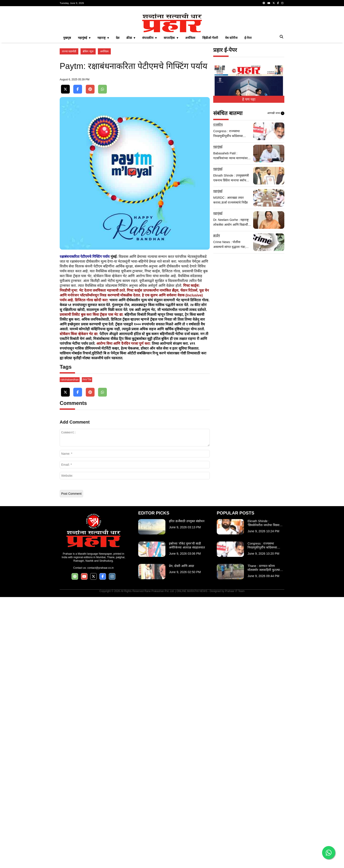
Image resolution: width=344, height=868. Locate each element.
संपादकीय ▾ (149, 99)
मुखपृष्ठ (67, 99)
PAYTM (87, 651)
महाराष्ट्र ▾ (103, 99)
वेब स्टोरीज (231, 99)
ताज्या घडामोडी (69, 113)
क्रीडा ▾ (131, 99)
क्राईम (217, 297)
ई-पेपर (248, 99)
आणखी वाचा (276, 175)
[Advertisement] (172, 40)
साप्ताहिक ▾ (171, 99)
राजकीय (218, 186)
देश (118, 99)
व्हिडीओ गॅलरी (210, 99)
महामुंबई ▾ (84, 99)
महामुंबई (218, 208)
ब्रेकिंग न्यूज (88, 113)
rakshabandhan (70, 651)
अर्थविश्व (190, 99)
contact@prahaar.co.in (100, 839)
